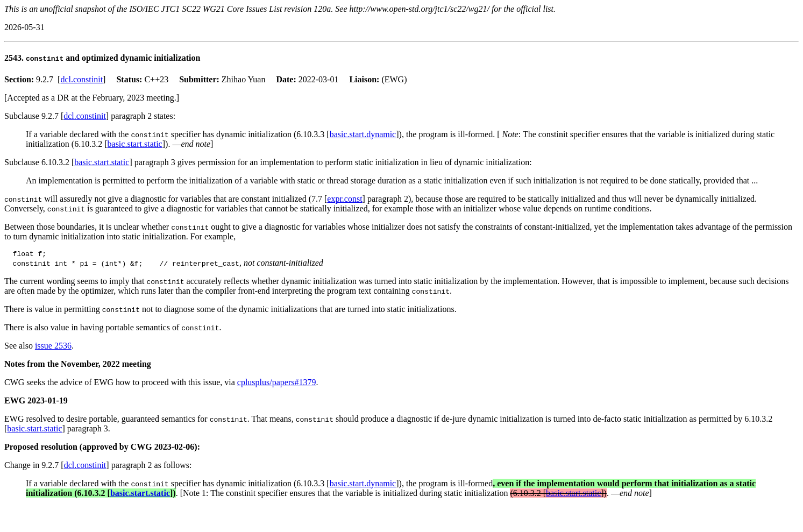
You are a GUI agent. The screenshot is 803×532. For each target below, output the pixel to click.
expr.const (344, 199)
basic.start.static (135, 144)
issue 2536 (53, 347)
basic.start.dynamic (363, 134)
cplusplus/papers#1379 (277, 384)
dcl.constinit (81, 79)
